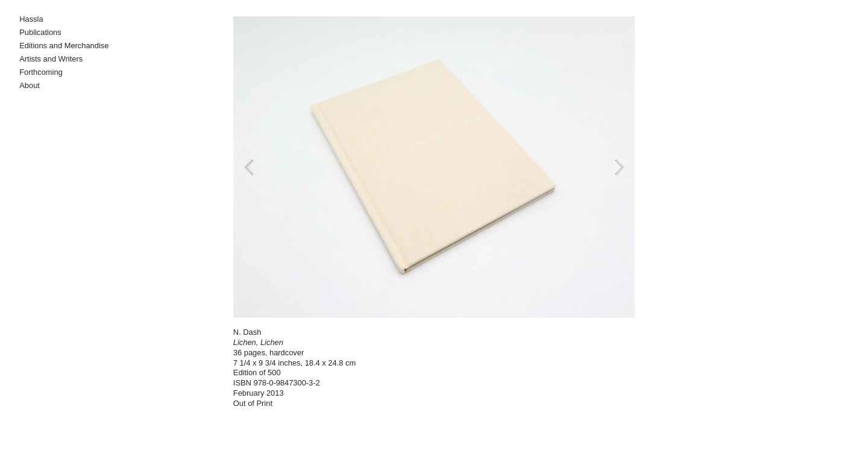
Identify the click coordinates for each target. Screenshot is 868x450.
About (30, 85)
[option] (434, 167)
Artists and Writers (51, 59)
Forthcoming (41, 72)
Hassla (31, 19)
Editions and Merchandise (64, 46)
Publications (40, 32)
